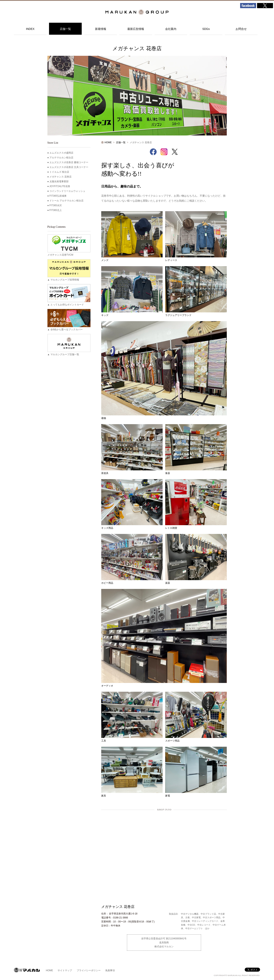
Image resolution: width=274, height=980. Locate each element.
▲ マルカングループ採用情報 (69, 270)
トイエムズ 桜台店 (59, 172)
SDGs (206, 29)
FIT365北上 (56, 210)
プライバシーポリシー (89, 970)
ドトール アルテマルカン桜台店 (66, 201)
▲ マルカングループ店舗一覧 (69, 345)
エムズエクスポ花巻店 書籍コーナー (69, 162)
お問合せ (241, 29)
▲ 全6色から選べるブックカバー (69, 320)
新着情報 (101, 29)
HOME (108, 142)
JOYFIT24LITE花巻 (60, 186)
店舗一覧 (65, 29)
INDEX (30, 29)
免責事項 (110, 970)
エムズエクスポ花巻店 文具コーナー (69, 167)
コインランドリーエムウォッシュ (67, 191)
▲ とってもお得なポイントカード (69, 295)
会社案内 (171, 29)
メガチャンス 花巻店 (60, 177)
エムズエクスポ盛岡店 (61, 153)
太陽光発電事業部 (59, 181)
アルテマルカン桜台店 (61, 158)
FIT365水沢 (56, 205)
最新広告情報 (136, 29)
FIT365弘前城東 (58, 196)
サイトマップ (65, 970)
